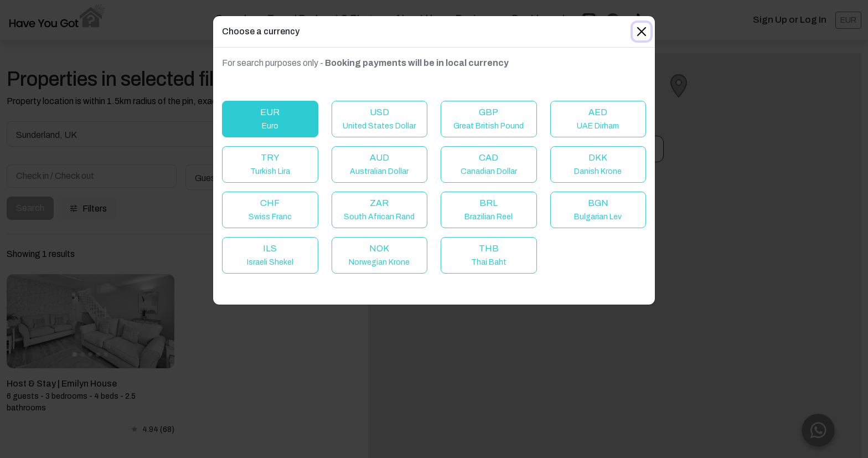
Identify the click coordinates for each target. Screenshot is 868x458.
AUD (379, 164)
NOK (379, 255)
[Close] (642, 32)
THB (489, 255)
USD (379, 119)
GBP (489, 119)
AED (598, 119)
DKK (598, 164)
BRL (489, 210)
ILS (270, 255)
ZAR (379, 210)
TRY (270, 164)
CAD (489, 164)
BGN (598, 210)
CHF (270, 210)
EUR (270, 119)
